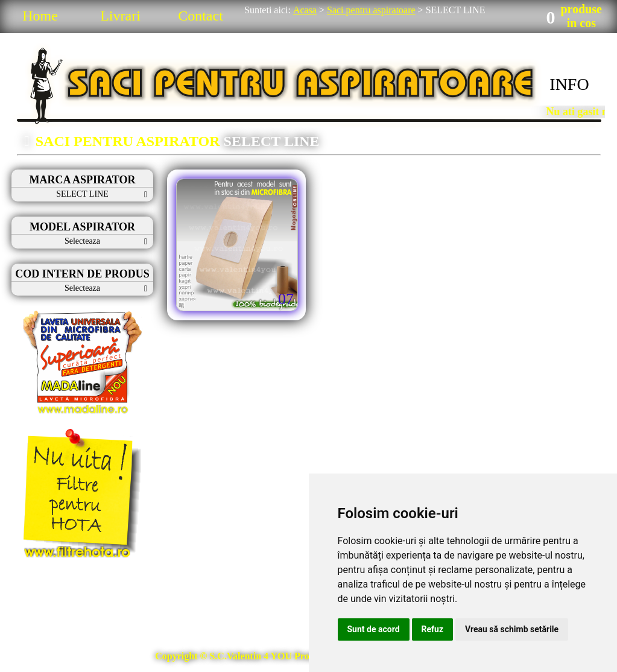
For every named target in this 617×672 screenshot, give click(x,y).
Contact (201, 16)
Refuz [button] (433, 629)
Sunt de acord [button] (374, 629)
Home (40, 16)
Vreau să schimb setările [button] (512, 629)
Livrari (120, 16)
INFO (569, 84)
